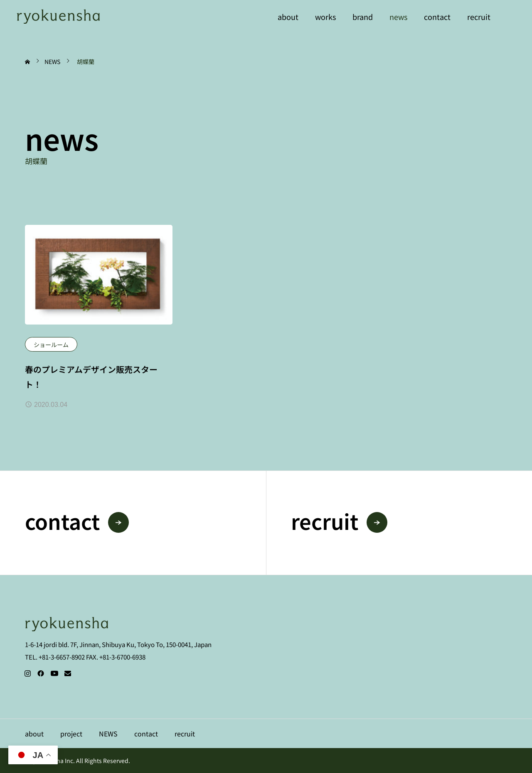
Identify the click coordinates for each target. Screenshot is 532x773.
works (325, 17)
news (398, 17)
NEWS (108, 734)
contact (437, 17)
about (288, 17)
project (71, 734)
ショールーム (51, 345)
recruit (479, 17)
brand (363, 17)
